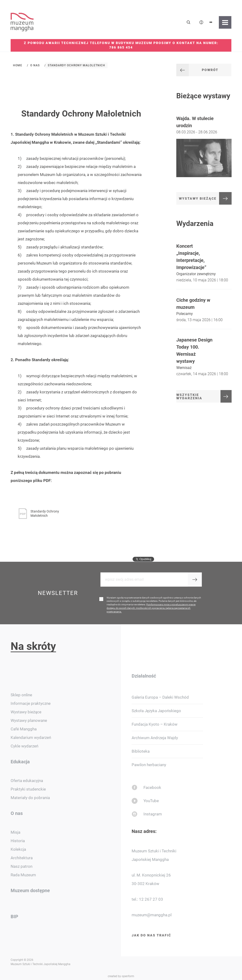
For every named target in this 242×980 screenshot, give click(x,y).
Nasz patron (22, 866)
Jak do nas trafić (151, 935)
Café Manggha (24, 729)
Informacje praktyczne (31, 703)
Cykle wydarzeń (24, 746)
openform (128, 976)
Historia (18, 841)
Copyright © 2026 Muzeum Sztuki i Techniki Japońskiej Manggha (41, 962)
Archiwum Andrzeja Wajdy (155, 738)
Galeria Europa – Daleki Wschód (160, 697)
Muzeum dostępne (30, 890)
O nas (35, 65)
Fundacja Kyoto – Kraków (155, 724)
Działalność (144, 676)
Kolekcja (18, 849)
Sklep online (21, 695)
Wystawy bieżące (26, 712)
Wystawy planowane (29, 720)
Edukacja (20, 762)
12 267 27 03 (151, 899)
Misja (15, 832)
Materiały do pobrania (30, 798)
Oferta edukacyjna (27, 781)
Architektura (22, 858)
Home (18, 65)
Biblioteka (141, 751)
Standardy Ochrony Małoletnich (76, 65)
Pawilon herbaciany (149, 765)
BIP (14, 917)
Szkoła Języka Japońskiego (156, 711)
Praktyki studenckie (28, 789)
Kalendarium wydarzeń (31, 737)
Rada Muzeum (23, 875)
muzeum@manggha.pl (152, 915)
